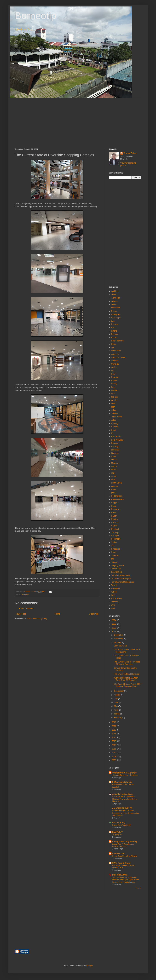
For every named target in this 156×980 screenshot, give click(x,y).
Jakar (114, 410)
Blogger (90, 966)
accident (115, 291)
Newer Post (21, 614)
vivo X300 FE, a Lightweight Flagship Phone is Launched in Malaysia (125, 799)
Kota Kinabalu (117, 440)
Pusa (113, 506)
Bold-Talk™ (118, 832)
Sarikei (114, 526)
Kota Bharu (116, 437)
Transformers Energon (121, 579)
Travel (114, 585)
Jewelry (115, 414)
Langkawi (115, 450)
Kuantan (115, 443)
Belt (113, 328)
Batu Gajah (116, 318)
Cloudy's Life (118, 853)
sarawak (115, 523)
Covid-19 (115, 364)
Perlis (114, 490)
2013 (114, 741)
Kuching (25, 594)
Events (114, 380)
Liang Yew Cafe (120, 646)
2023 (114, 624)
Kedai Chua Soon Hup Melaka (125, 856)
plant (113, 493)
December (119, 635)
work (113, 608)
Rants (114, 513)
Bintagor (115, 334)
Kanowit (115, 427)
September (119, 691)
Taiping (114, 562)
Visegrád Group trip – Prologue (125, 775)
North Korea (117, 483)
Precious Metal (118, 499)
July (116, 699)
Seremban (116, 539)
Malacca (115, 463)
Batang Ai (115, 314)
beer (113, 321)
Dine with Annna (120, 875)
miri (113, 473)
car (113, 347)
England (115, 377)
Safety (114, 516)
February (118, 718)
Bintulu (114, 338)
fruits (113, 394)
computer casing (118, 357)
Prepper (115, 503)
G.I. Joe (115, 397)
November (119, 639)
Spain (114, 552)
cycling (114, 367)
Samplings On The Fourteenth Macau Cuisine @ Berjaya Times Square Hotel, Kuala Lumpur (126, 880)
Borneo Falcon (130, 153)
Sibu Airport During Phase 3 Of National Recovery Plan (127, 685)
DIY (113, 371)
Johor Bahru (117, 417)
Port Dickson (117, 496)
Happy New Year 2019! (122, 825)
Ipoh (113, 407)
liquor (114, 456)
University (116, 588)
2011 (114, 749)
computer (115, 354)
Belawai (115, 324)
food (113, 387)
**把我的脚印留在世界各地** (124, 773)
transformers (117, 572)
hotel (113, 404)
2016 (114, 730)
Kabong (115, 423)
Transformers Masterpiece (123, 582)
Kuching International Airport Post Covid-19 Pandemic (126, 679)
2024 (114, 620)
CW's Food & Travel (121, 863)
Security (115, 532)
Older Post (94, 614)
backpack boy (119, 823)
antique (114, 301)
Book (113, 344)
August (117, 695)
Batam (114, 311)
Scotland (115, 529)
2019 (114, 722)
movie (114, 476)
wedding (115, 602)
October (118, 642)
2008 (114, 760)
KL (113, 433)
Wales (114, 592)
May (116, 706)
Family (114, 384)
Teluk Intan (116, 569)
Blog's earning (117, 341)
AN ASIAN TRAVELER (122, 808)
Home (57, 614)
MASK (114, 470)
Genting (115, 400)
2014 (114, 738)
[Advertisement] (78, 121)
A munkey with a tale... (123, 794)
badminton (116, 308)
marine (114, 466)
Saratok (115, 519)
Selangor (115, 536)
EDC (113, 374)
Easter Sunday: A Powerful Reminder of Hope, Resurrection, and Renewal (126, 813)
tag (113, 559)
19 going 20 (117, 835)
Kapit (113, 430)
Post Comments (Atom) (37, 619)
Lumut (114, 460)
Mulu (113, 479)
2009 (114, 756)
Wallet (114, 595)
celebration (116, 351)
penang (115, 486)
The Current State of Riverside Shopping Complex (127, 663)
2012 (114, 745)
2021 (114, 632)
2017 (114, 726)
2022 (114, 628)
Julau (114, 420)
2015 (114, 734)
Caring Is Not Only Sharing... (125, 842)
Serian (114, 542)
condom (115, 361)
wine (113, 605)
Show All (138, 888)
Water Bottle (117, 599)
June (116, 702)
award (114, 305)
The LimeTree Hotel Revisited (126, 674)
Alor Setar (116, 298)
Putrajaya (115, 509)
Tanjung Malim (118, 565)
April (116, 710)
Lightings (115, 453)
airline (114, 295)
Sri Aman (115, 555)
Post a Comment (26, 608)
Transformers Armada (121, 575)
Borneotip (36, 16)
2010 (114, 753)
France (114, 390)
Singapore (116, 549)
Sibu (113, 546)
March (117, 714)
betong (114, 331)
